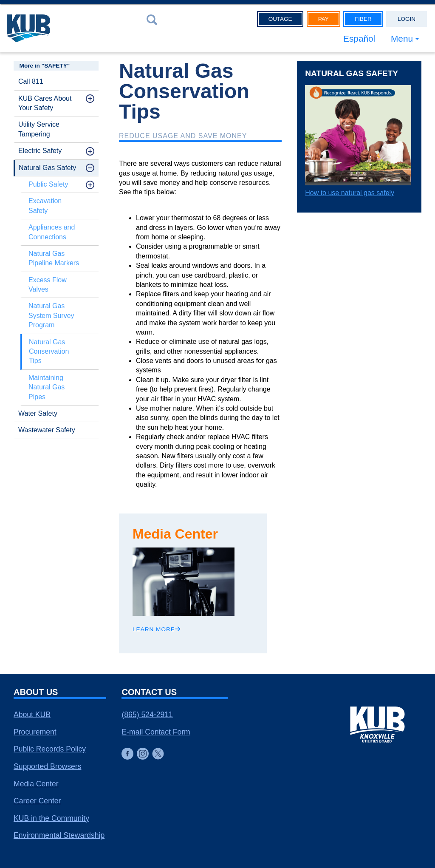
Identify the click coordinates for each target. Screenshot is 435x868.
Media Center (36, 784)
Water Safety (38, 413)
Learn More (156, 629)
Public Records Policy (50, 749)
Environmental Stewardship (59, 835)
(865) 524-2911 (147, 715)
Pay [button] (323, 19)
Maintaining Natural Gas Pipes (47, 387)
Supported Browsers (47, 766)
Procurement (35, 732)
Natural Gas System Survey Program (51, 315)
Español (359, 38)
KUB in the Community (51, 818)
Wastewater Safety (47, 430)
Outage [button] (280, 19)
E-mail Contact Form (156, 732)
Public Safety (48, 184)
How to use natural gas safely (350, 193)
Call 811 (31, 81)
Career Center (37, 801)
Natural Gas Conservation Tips (49, 352)
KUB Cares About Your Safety (45, 103)
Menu (402, 38)
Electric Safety (40, 151)
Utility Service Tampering (39, 129)
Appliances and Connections (52, 232)
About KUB (32, 715)
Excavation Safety (45, 206)
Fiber (363, 19)
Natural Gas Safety (47, 168)
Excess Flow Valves (48, 285)
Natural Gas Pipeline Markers (54, 258)
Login (407, 19)
